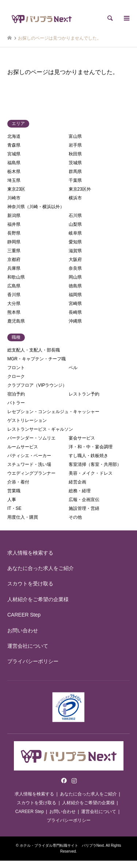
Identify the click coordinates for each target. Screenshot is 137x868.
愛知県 (75, 242)
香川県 (14, 295)
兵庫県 (14, 268)
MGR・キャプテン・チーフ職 (37, 359)
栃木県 (14, 172)
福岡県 (75, 295)
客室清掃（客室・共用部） (95, 464)
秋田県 (75, 154)
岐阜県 (75, 233)
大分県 (14, 304)
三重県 (14, 251)
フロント (16, 368)
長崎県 (75, 312)
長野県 (14, 233)
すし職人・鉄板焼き (88, 456)
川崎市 (14, 198)
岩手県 (75, 145)
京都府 (14, 260)
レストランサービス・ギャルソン (40, 429)
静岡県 (14, 242)
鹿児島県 (16, 321)
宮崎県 (75, 304)
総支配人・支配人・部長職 (34, 350)
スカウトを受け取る (30, 584)
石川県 (75, 216)
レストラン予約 (84, 394)
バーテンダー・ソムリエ (31, 438)
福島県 (14, 163)
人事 (12, 500)
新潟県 (14, 216)
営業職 (14, 491)
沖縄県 (75, 321)
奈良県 (75, 268)
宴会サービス (82, 438)
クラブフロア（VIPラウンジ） (37, 385)
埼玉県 (14, 180)
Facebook (63, 780)
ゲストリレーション (27, 420)
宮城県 (14, 154)
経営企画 (77, 482)
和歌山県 (16, 277)
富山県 (75, 136)
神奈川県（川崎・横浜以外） (36, 207)
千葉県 (75, 180)
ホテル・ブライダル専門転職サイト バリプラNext (62, 845)
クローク (16, 376)
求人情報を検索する (30, 553)
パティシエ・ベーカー (29, 456)
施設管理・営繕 (84, 508)
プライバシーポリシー (33, 661)
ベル (73, 368)
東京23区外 (80, 189)
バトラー (16, 403)
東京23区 (16, 189)
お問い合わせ (23, 630)
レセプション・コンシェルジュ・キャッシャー (53, 412)
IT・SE (14, 508)
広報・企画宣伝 (84, 500)
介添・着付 (18, 482)
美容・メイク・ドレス (91, 473)
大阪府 (75, 260)
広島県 (14, 286)
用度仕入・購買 (23, 517)
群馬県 (75, 172)
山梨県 (75, 224)
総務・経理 (80, 491)
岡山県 (75, 277)
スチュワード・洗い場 (29, 464)
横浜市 (75, 198)
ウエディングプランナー (31, 473)
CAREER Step (24, 615)
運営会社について (28, 646)
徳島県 (75, 286)
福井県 (14, 224)
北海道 (14, 136)
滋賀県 (75, 251)
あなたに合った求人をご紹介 (41, 568)
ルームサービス (23, 447)
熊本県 (14, 312)
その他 (75, 517)
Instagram (74, 780)
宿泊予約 (16, 394)
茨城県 (75, 163)
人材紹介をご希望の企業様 (38, 599)
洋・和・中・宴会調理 (91, 447)
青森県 (14, 145)
